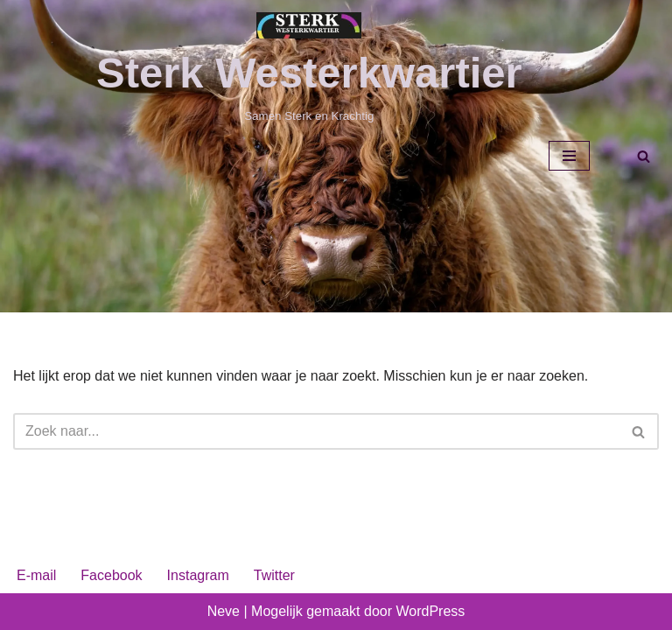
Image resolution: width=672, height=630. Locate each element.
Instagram (198, 575)
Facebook (111, 575)
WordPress (430, 611)
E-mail (36, 575)
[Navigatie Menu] (569, 156)
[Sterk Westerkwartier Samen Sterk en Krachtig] (309, 69)
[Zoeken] (644, 156)
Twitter (274, 575)
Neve (224, 611)
